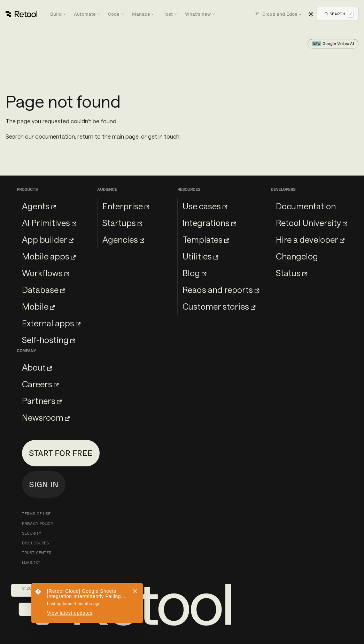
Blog (194, 273)
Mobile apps (49, 256)
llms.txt (31, 562)
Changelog (297, 256)
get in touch (164, 136)
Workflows (45, 273)
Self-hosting (48, 340)
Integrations (209, 223)
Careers (40, 384)
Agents (39, 206)
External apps (51, 323)
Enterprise (126, 206)
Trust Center (37, 553)
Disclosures (35, 543)
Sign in (44, 484)
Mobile (38, 306)
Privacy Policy (38, 523)
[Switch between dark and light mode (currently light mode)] (311, 14)
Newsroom (46, 417)
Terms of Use (36, 514)
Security (32, 533)
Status (291, 273)
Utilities (200, 256)
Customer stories (219, 306)
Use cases (205, 206)
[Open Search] (339, 14)
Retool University (312, 223)
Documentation (306, 206)
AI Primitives (49, 223)
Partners (42, 401)
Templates (206, 239)
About (37, 367)
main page (125, 136)
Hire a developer (310, 239)
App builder (48, 239)
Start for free (61, 453)
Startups (122, 223)
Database (43, 290)
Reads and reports (221, 290)
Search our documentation (40, 136)
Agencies (123, 239)
